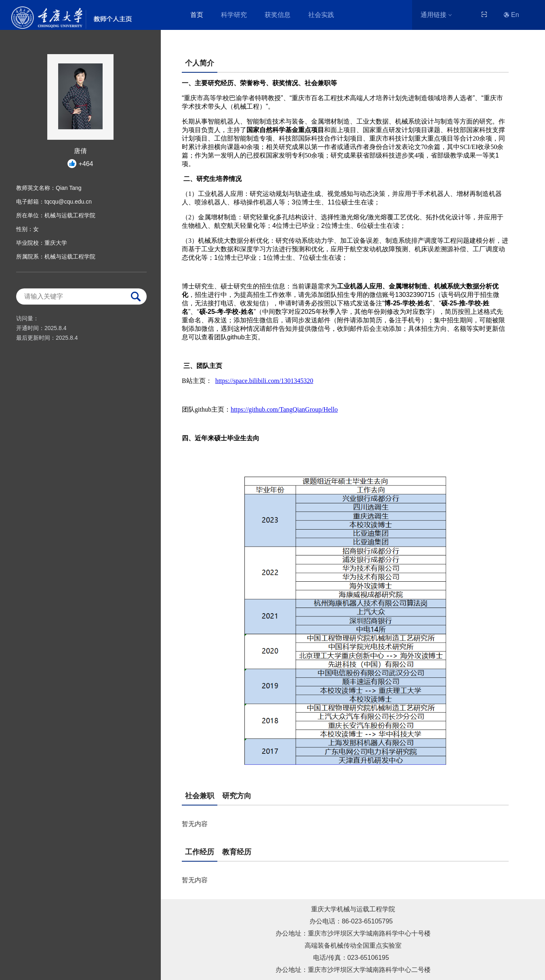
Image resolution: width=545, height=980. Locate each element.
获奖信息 (278, 15)
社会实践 (321, 15)
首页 (197, 15)
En (511, 15)
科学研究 (234, 15)
